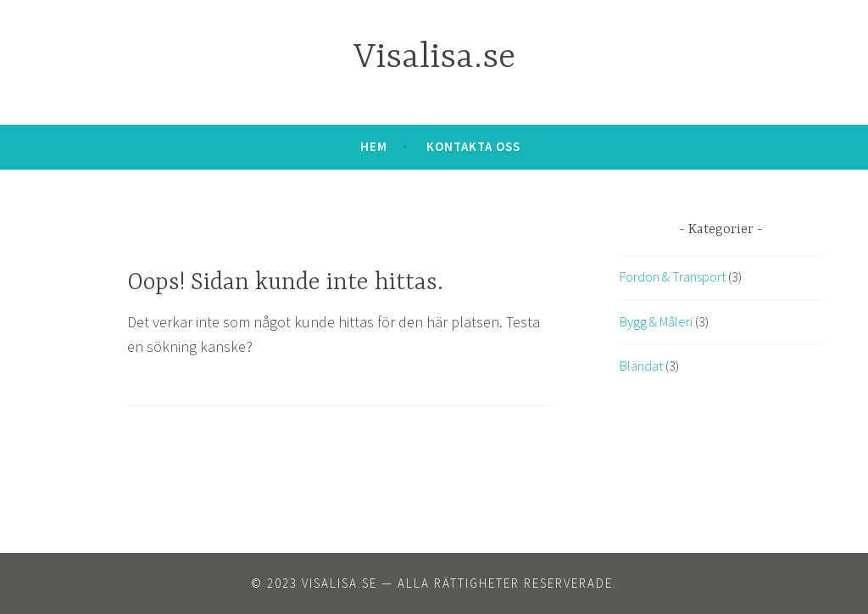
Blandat (641, 366)
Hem (374, 146)
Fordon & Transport (673, 276)
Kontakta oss (473, 146)
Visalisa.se (434, 58)
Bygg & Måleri (656, 321)
